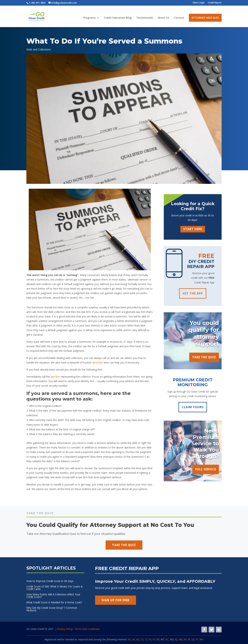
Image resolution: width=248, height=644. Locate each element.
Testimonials (145, 18)
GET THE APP (193, 293)
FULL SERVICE (206, 469)
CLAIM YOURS (193, 407)
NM (180, 639)
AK (134, 639)
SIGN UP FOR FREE (116, 600)
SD (193, 639)
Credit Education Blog (118, 18)
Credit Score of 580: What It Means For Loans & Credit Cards (55, 588)
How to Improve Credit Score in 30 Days (50, 581)
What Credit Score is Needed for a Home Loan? (54, 603)
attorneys (98, 362)
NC (167, 639)
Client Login (199, 3)
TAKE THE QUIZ (204, 357)
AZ (138, 639)
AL (130, 639)
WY (201, 639)
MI (158, 639)
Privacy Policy (65, 629)
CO (142, 639)
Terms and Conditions (87, 629)
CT (146, 639)
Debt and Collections (39, 49)
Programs (89, 18)
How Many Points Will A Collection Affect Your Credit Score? (53, 596)
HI (150, 639)
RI (189, 639)
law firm (55, 377)
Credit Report (215, 3)
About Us (163, 18)
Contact (179, 18)
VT (197, 639)
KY (154, 639)
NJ (176, 639)
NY (185, 639)
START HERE (193, 229)
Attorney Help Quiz (205, 18)
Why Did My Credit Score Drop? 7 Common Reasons (52, 609)
